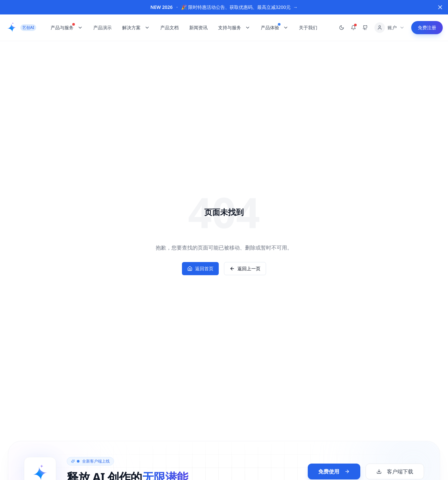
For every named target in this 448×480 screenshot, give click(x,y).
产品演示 (102, 27)
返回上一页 (245, 268)
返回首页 (200, 268)
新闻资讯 (198, 27)
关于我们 (308, 27)
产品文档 (169, 27)
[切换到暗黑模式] (342, 28)
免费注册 (427, 27)
